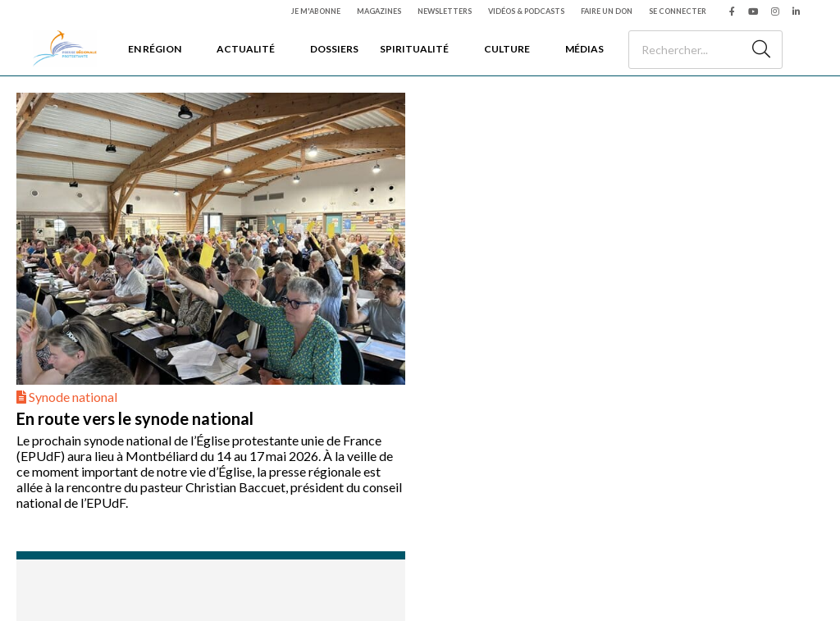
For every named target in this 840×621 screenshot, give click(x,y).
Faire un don (607, 11)
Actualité (246, 49)
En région (155, 49)
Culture (507, 49)
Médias (584, 49)
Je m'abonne (316, 11)
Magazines (379, 11)
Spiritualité (414, 49)
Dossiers (334, 49)
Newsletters (445, 11)
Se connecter (678, 11)
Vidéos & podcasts (526, 11)
